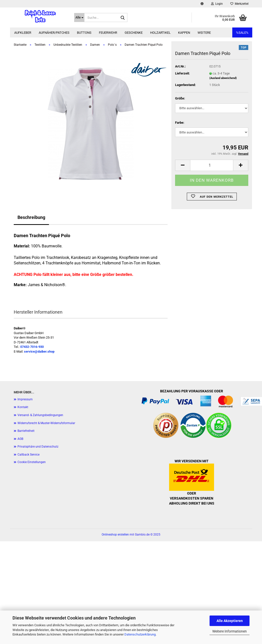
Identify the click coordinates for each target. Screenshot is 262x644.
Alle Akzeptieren (230, 621)
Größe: (180, 98)
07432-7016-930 (32, 347)
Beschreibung (31, 217)
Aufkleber (23, 33)
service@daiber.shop (39, 351)
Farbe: (180, 123)
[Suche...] (79, 17)
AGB (20, 439)
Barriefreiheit (26, 431)
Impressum (25, 399)
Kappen (184, 33)
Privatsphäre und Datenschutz (38, 447)
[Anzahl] (212, 165)
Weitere (204, 33)
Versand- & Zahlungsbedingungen (40, 415)
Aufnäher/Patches (54, 33)
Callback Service (28, 455)
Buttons (84, 33)
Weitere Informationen (230, 631)
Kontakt (23, 407)
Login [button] (217, 4)
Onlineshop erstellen (115, 535)
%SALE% (242, 33)
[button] (202, 4)
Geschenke (134, 33)
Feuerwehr (108, 33)
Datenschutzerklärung (140, 634)
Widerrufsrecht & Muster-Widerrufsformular (46, 423)
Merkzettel (239, 4)
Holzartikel (160, 33)
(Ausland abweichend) (223, 78)
